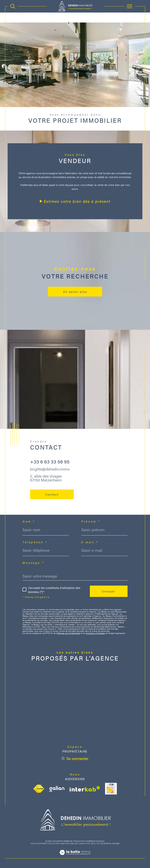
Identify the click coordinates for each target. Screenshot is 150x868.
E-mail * (90, 542)
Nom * (29, 521)
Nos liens (90, 843)
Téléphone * (35, 542)
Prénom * (91, 521)
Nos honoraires (38, 843)
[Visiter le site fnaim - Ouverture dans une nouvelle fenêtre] (39, 789)
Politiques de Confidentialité (68, 633)
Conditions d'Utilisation (95, 633)
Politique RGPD (103, 843)
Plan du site (53, 843)
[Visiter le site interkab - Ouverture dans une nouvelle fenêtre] (85, 789)
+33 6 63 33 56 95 (50, 461)
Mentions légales (69, 843)
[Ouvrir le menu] (130, 6)
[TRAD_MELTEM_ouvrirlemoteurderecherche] (13, 6)
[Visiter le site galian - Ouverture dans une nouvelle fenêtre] (57, 789)
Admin (82, 843)
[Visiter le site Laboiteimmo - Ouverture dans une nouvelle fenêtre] (75, 856)
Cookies (116, 844)
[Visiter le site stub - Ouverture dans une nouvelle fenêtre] (111, 789)
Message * (33, 563)
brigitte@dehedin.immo (50, 469)
